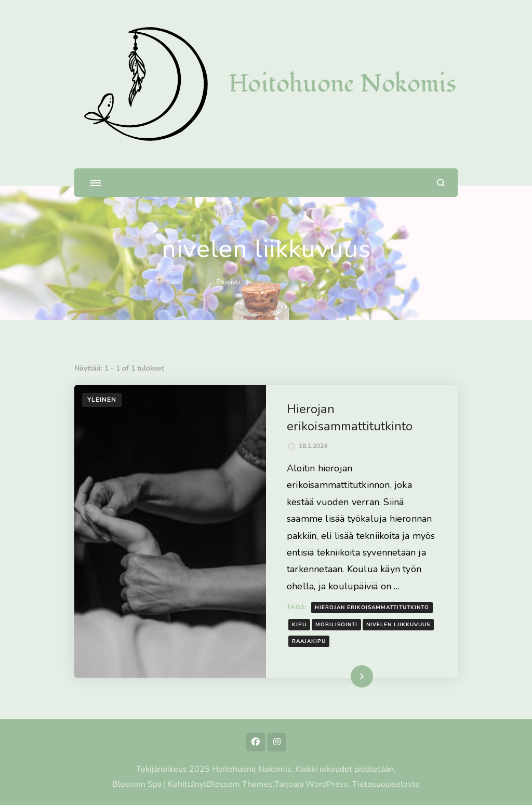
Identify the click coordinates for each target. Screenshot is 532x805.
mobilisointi (336, 625)
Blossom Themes (240, 784)
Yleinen (102, 400)
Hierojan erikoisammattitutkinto (350, 418)
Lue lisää (347, 676)
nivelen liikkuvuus (398, 625)
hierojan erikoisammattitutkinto (372, 608)
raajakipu (309, 641)
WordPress (327, 784)
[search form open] (441, 183)
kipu (299, 625)
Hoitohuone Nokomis (342, 84)
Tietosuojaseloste (386, 784)
